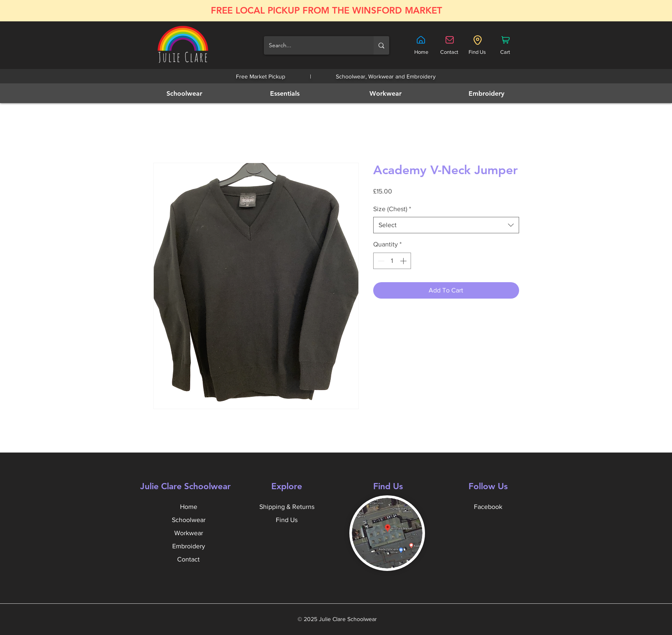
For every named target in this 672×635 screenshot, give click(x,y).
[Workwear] (387, 93)
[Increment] (404, 261)
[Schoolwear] (185, 93)
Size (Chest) (392, 209)
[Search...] (313, 45)
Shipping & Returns (287, 507)
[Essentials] (286, 93)
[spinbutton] (392, 261)
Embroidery (189, 546)
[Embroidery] (487, 93)
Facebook (488, 507)
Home (189, 507)
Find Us (287, 520)
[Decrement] (380, 261)
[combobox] (446, 225)
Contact (188, 559)
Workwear (189, 533)
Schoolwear (189, 520)
